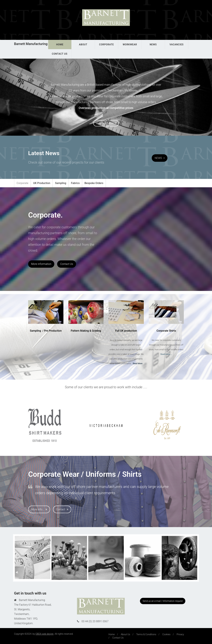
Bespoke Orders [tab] (94, 183)
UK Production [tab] (42, 183)
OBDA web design (44, 634)
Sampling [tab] (61, 183)
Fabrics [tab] (75, 183)
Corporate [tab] (22, 183)
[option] (45, 425)
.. (137, 364)
